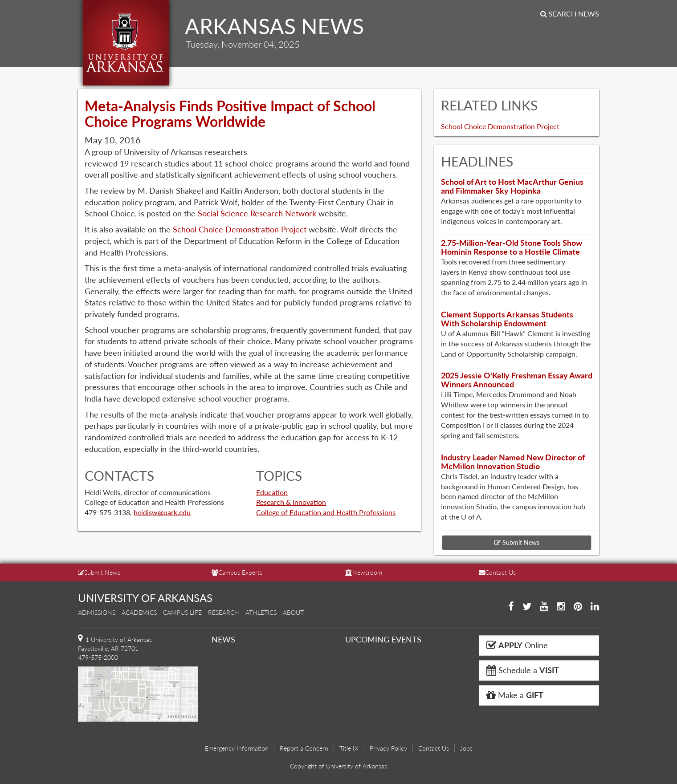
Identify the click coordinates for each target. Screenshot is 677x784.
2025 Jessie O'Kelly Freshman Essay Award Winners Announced (517, 380)
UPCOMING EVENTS (383, 639)
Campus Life (182, 612)
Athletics (261, 612)
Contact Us (497, 572)
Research (224, 612)
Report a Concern (304, 748)
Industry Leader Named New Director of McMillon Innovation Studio (513, 462)
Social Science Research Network (257, 213)
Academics (139, 612)
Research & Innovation (291, 502)
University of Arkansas (126, 43)
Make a (515, 695)
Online (517, 645)
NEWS (223, 639)
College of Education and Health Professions (326, 512)
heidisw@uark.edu (162, 512)
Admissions (97, 612)
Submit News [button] (517, 542)
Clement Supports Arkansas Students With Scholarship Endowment (507, 319)
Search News (570, 14)
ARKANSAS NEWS (274, 26)
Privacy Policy (388, 748)
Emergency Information (237, 748)
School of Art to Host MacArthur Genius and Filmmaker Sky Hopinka (512, 186)
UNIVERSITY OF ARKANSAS (145, 598)
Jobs (466, 748)
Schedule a (523, 670)
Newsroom (364, 572)
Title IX (349, 748)
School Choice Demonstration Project (240, 229)
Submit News (99, 572)
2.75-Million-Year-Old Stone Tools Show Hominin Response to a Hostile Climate (512, 247)
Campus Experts (237, 572)
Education (272, 492)
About (293, 612)
